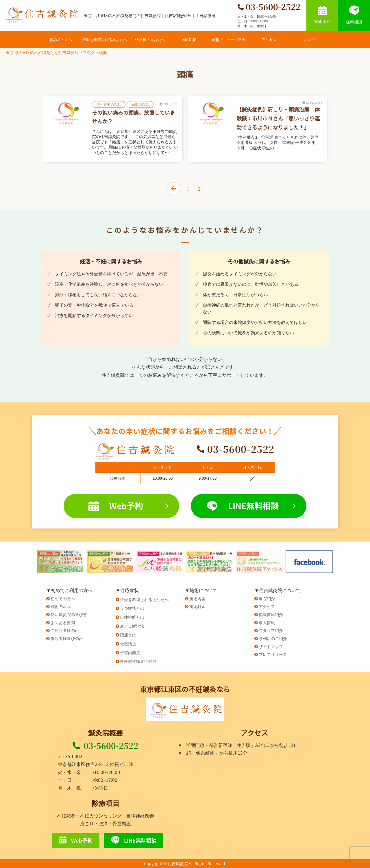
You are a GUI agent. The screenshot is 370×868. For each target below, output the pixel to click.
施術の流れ (61, 606)
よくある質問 (63, 622)
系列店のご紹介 (273, 638)
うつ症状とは (132, 608)
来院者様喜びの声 (67, 638)
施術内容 (197, 598)
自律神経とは (132, 617)
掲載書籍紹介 (271, 614)
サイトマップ (271, 646)
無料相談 (354, 15)
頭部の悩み (140, 104)
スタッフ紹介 (271, 630)
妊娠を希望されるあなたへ (105, 39)
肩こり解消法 (132, 626)
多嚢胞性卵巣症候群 (138, 661)
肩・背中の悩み (109, 104)
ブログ (309, 39)
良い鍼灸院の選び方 (69, 614)
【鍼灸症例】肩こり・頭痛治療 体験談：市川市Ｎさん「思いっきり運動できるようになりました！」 (278, 118)
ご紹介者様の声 (65, 630)
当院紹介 (267, 598)
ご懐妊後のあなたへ (148, 39)
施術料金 (197, 606)
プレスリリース (273, 654)
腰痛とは (128, 635)
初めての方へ (61, 39)
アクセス (269, 39)
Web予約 (322, 15)
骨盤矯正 (128, 643)
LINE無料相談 (251, 506)
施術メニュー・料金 (229, 39)
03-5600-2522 (106, 745)
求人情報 (267, 622)
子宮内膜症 (130, 652)
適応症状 (189, 39)
